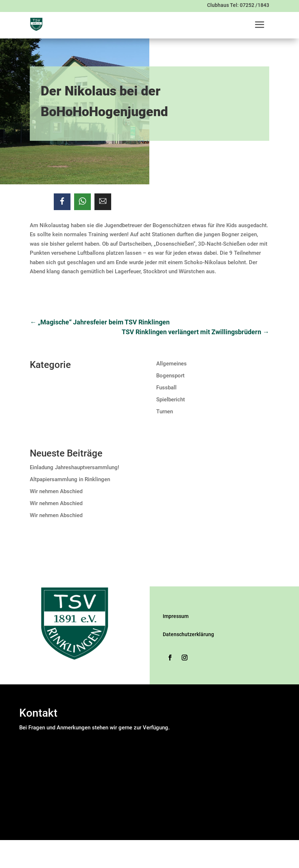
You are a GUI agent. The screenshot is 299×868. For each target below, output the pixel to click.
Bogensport (170, 376)
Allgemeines (171, 364)
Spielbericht (171, 400)
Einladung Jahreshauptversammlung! (74, 467)
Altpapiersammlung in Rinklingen (70, 479)
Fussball (166, 388)
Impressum (176, 616)
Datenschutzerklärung (188, 634)
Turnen (165, 412)
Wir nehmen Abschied (56, 491)
